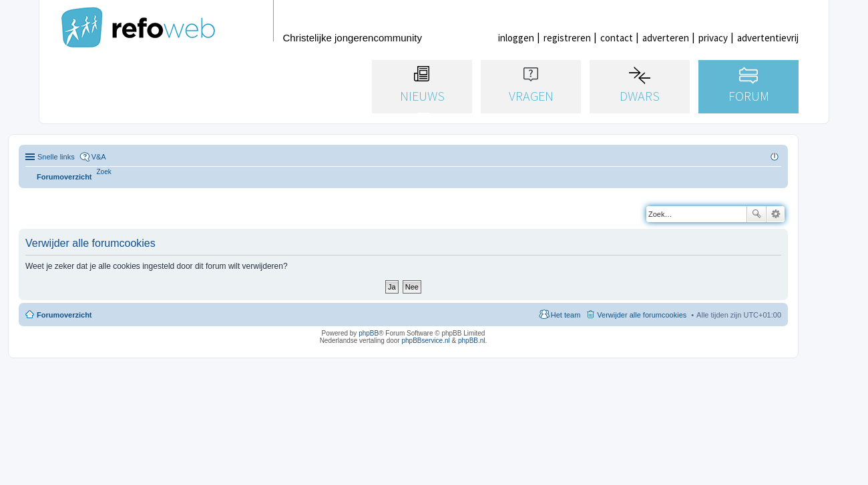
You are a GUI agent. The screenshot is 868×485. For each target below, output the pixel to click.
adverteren (666, 38)
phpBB (369, 333)
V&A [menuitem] (99, 157)
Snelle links (56, 157)
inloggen (516, 38)
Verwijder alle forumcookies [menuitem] (642, 315)
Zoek (756, 214)
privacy (713, 38)
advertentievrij (768, 38)
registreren (567, 38)
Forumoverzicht (64, 315)
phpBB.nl (472, 341)
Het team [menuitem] (566, 315)
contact (617, 38)
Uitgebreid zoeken (776, 214)
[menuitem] (104, 172)
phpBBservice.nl (425, 341)
